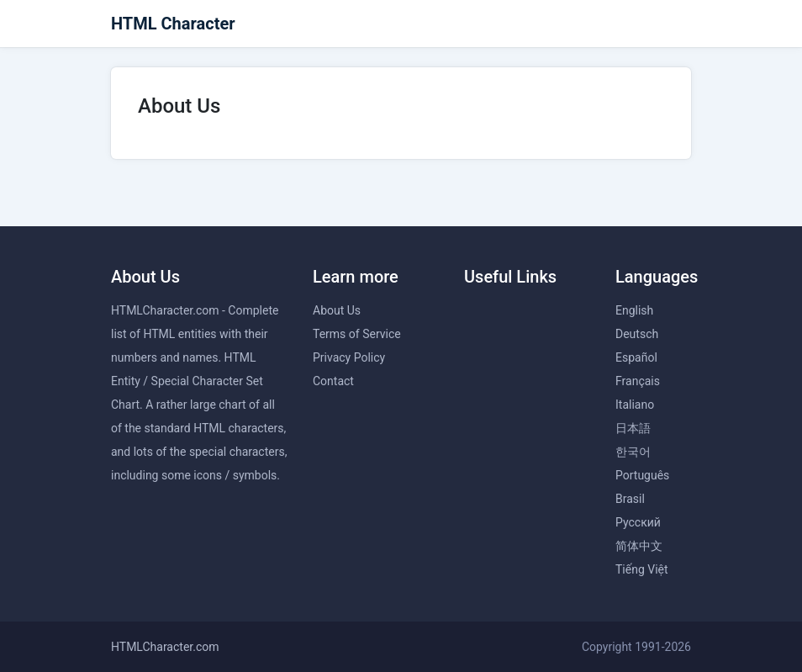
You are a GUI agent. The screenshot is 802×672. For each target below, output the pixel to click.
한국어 (633, 452)
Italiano (635, 405)
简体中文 (639, 546)
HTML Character (173, 24)
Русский (638, 522)
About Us (337, 310)
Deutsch (637, 334)
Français (638, 381)
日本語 (633, 428)
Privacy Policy (349, 357)
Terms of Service (357, 334)
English (634, 310)
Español (636, 357)
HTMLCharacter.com (165, 647)
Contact (333, 381)
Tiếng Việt (642, 569)
